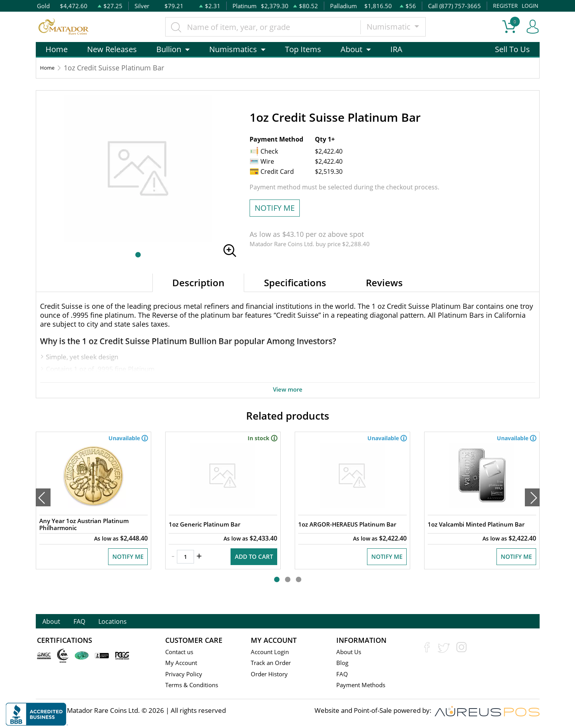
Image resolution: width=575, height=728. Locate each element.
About (56, 622)
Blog (343, 664)
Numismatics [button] (233, 49)
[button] (138, 255)
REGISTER (504, 6)
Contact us (181, 653)
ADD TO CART (250, 570)
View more (288, 389)
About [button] (351, 49)
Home (57, 49)
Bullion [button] (169, 49)
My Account (183, 664)
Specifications (295, 283)
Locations (139, 622)
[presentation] (43, 506)
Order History (272, 675)
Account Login (272, 653)
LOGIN (530, 6)
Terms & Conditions (195, 687)
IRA (396, 49)
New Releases (112, 49)
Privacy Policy (186, 675)
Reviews (384, 283)
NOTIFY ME (275, 208)
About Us (350, 653)
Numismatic (393, 27)
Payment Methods (364, 687)
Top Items (303, 49)
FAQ (94, 622)
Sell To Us (512, 49)
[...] (266, 27)
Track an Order (273, 664)
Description (198, 283)
